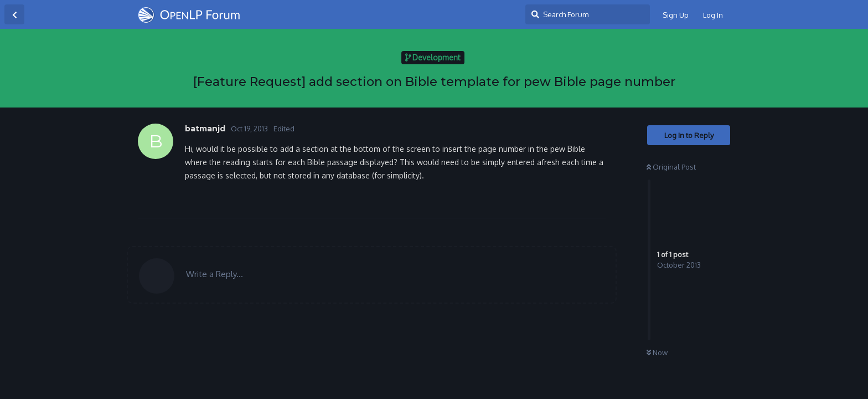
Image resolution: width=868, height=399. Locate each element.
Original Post (671, 167)
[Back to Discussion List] (14, 14)
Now (657, 352)
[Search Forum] (588, 14)
